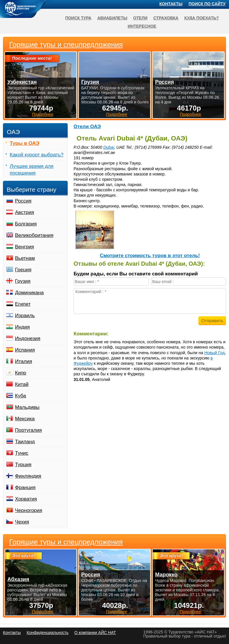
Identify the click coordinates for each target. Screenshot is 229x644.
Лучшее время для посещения (32, 170)
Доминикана (29, 293)
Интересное (142, 26)
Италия (24, 361)
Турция (23, 465)
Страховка (166, 18)
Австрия (25, 212)
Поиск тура (78, 18)
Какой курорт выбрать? (37, 155)
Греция (23, 270)
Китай (22, 384)
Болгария (26, 224)
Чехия (22, 522)
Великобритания (34, 235)
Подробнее (43, 612)
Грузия (23, 281)
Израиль (25, 316)
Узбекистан (22, 82)
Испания (25, 350)
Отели (140, 18)
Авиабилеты (112, 18)
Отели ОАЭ (87, 127)
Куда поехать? (201, 18)
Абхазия (18, 579)
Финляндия (28, 476)
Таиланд (25, 442)
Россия (23, 201)
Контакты (171, 4)
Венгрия (25, 247)
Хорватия (26, 499)
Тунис (22, 453)
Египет (23, 304)
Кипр (21, 373)
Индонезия (28, 338)
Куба (20, 396)
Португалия (28, 430)
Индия (22, 327)
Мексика (25, 419)
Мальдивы (27, 407)
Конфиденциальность (47, 633)
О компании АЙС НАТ (95, 633)
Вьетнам (25, 258)
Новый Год (214, 353)
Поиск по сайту (207, 4)
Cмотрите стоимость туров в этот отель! (150, 256)
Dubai (109, 147)
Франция (25, 487)
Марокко (166, 575)
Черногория (29, 510)
